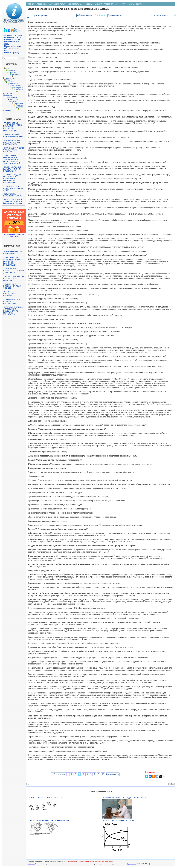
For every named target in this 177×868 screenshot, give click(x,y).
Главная (31, 4)
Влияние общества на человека (13, 253)
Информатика (9, 78)
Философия (18, 103)
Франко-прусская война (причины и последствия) (12, 142)
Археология (10, 68)
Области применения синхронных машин (49, 821)
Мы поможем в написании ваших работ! (14, 236)
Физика (14, 101)
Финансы (19, 105)
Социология (12, 97)
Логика (10, 82)
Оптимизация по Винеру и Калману (119, 821)
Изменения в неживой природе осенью (12, 286)
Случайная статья (12, 40)
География (16, 74)
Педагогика (8, 93)
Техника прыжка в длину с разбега (45, 798)
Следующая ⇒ (115, 15)
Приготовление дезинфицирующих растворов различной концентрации (13, 127)
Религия (9, 95)
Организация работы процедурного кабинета (14, 150)
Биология (11, 70)
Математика (16, 86)
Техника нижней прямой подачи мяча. (14, 135)
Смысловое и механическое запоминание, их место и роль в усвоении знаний (12, 159)
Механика (19, 89)
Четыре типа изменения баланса (13, 195)
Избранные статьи (12, 37)
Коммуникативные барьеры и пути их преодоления (12, 169)
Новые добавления (13, 46)
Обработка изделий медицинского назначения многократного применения (13, 179)
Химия (20, 107)
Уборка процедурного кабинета (10, 294)
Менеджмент (19, 88)
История (9, 80)
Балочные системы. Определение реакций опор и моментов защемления (13, 311)
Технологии (14, 99)
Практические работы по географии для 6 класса (14, 271)
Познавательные (75, 4)
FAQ (6, 50)
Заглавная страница (13, 35)
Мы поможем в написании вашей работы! (101, 861)
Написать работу (12, 53)
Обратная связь (11, 48)
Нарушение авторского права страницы (78, 861)
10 (103, 774)
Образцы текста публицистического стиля (13, 188)
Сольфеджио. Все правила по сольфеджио (12, 301)
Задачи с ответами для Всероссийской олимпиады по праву (13, 202)
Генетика (13, 72)
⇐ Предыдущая (84, 15)
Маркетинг (14, 84)
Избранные (42, 4)
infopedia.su (31, 864)
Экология (7, 111)
